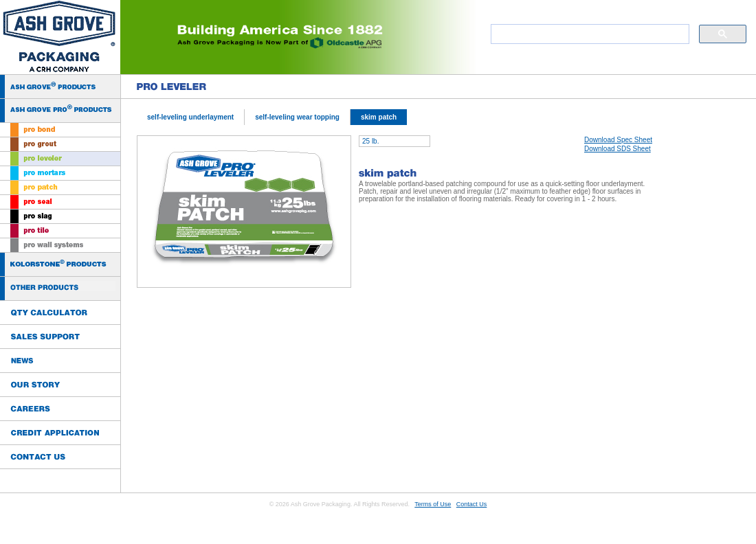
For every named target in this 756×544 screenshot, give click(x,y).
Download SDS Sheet (618, 149)
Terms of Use (433, 504)
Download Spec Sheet (618, 140)
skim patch (379, 117)
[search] (589, 34)
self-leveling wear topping (297, 117)
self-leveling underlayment (190, 117)
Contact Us (472, 504)
